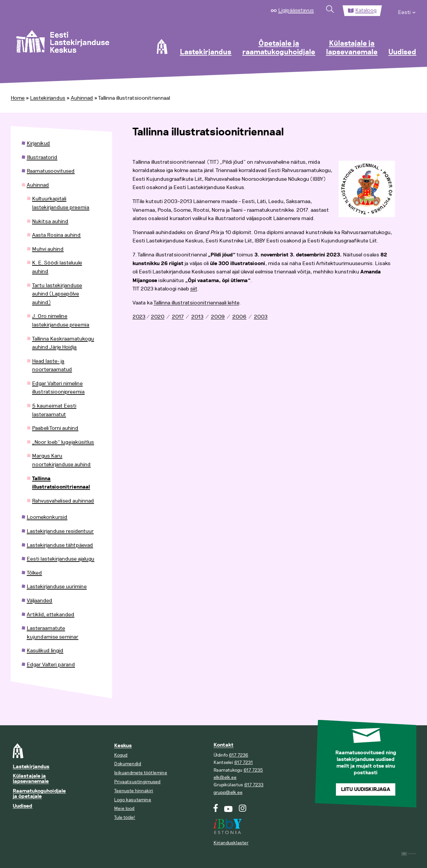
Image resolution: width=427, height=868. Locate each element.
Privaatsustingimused (137, 782)
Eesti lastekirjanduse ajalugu (61, 559)
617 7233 (254, 785)
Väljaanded (40, 601)
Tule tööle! (125, 817)
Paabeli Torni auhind (55, 428)
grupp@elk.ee (228, 792)
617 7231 (244, 762)
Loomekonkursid (47, 517)
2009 (218, 317)
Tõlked (34, 573)
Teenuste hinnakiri (134, 791)
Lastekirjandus (206, 52)
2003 (261, 317)
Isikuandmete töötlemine (141, 773)
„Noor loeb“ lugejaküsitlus (63, 442)
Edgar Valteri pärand (51, 665)
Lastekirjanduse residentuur (60, 531)
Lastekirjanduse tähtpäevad (60, 545)
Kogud (121, 755)
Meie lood (124, 808)
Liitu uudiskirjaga (366, 789)
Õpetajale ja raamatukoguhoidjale (279, 48)
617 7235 (253, 770)
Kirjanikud (38, 143)
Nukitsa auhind (50, 221)
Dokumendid (128, 764)
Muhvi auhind (48, 249)
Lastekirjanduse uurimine (57, 587)
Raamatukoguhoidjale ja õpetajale (39, 794)
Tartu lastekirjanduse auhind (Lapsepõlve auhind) (57, 294)
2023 (139, 317)
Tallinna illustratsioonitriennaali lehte (196, 303)
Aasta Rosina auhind (56, 235)
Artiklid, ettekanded (51, 615)
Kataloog (366, 10)
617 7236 (239, 755)
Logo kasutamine (133, 800)
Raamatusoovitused (51, 171)
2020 (158, 317)
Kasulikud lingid (45, 651)
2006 (239, 317)
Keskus (123, 746)
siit (194, 289)
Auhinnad (82, 98)
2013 (197, 317)
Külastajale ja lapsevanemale (352, 48)
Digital (409, 854)
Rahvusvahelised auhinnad (63, 501)
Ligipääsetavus (296, 10)
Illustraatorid (42, 157)
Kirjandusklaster (231, 843)
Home (18, 98)
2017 (178, 317)
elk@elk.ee (225, 777)
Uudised (402, 52)
